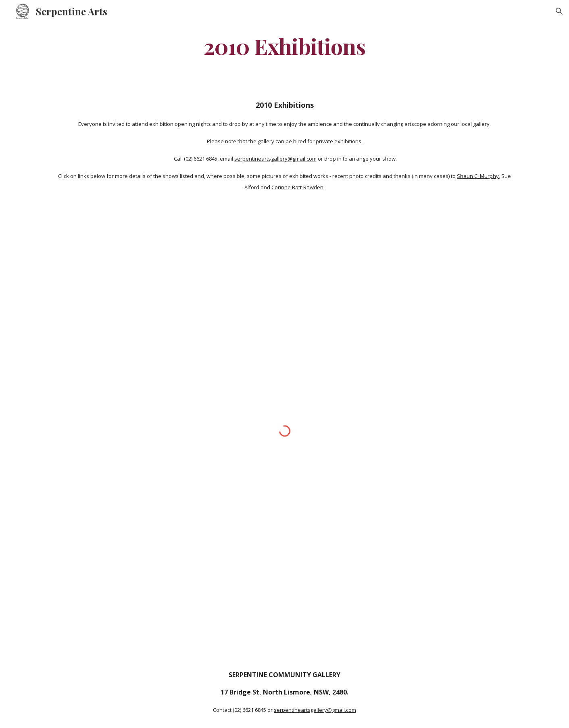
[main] (285, 46)
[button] (559, 11)
